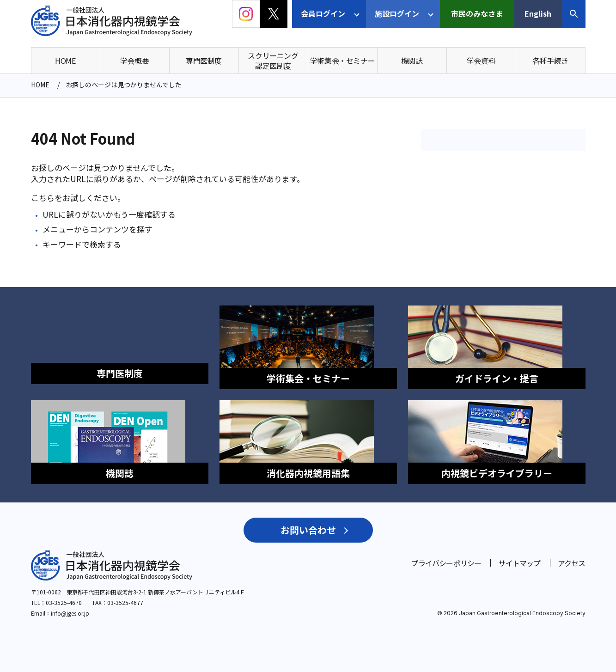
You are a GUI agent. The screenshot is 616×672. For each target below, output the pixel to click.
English (538, 13)
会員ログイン (323, 13)
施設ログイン (397, 13)
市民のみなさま (477, 13)
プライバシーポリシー (446, 553)
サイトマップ (519, 553)
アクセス (572, 553)
